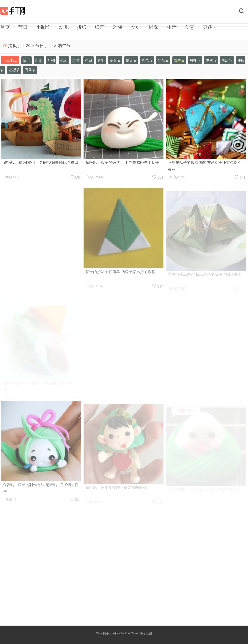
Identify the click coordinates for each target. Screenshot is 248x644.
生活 (172, 27)
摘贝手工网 (19, 46)
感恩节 (14, 70)
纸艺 (100, 27)
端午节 (64, 46)
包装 (64, 60)
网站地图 (145, 633)
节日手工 (44, 46)
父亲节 (163, 60)
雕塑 (154, 27)
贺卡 (26, 60)
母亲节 (147, 60)
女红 (136, 27)
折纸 (82, 27)
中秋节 (211, 60)
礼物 (51, 60)
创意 (190, 27)
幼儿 (64, 27)
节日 (23, 27)
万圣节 (30, 70)
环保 (118, 27)
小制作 (43, 27)
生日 (89, 60)
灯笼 (39, 60)
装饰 (76, 60)
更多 (208, 27)
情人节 (131, 60)
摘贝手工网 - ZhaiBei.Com (119, 633)
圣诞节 (115, 60)
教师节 (195, 60)
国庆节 (227, 60)
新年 (101, 60)
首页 (5, 27)
